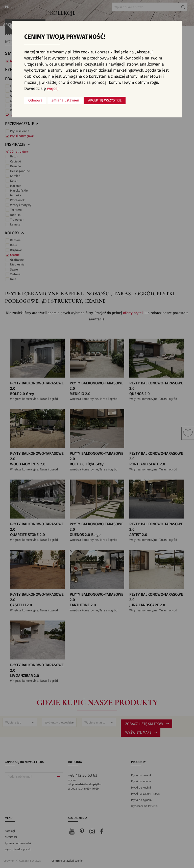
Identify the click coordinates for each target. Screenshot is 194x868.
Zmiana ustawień (65, 100)
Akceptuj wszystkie (105, 100)
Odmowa (35, 100)
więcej (53, 89)
